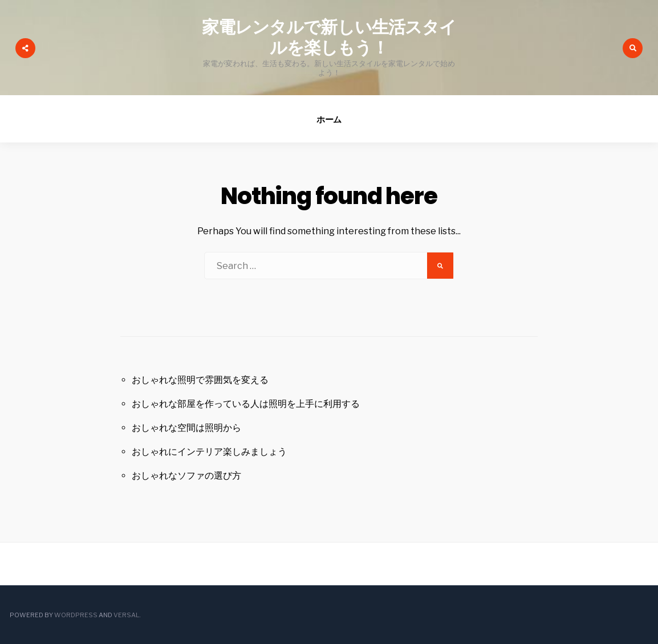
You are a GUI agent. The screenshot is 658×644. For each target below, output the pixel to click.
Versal (126, 615)
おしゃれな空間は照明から (186, 428)
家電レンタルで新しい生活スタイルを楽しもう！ (329, 38)
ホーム (329, 119)
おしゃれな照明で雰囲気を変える (200, 380)
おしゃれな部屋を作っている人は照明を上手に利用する (246, 404)
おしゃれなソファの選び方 (186, 476)
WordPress (76, 615)
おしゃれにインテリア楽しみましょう (209, 452)
